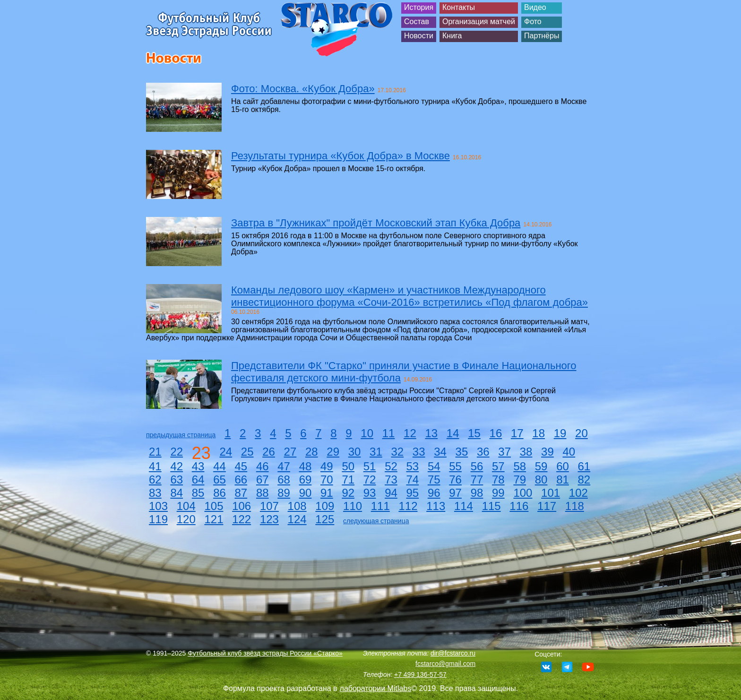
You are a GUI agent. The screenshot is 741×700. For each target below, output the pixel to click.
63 (177, 480)
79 (520, 480)
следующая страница (376, 521)
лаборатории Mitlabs (376, 688)
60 (563, 466)
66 (241, 480)
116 (519, 506)
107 (269, 506)
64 (198, 480)
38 (526, 452)
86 (220, 493)
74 (413, 480)
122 (241, 519)
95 (413, 493)
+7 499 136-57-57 (420, 674)
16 (496, 433)
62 (155, 480)
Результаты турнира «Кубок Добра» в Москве (340, 156)
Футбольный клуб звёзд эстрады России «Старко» (265, 653)
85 (198, 493)
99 (498, 493)
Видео (535, 7)
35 (462, 452)
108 (297, 506)
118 (575, 506)
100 (523, 493)
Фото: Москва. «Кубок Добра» (303, 89)
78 (498, 480)
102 (578, 493)
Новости (419, 36)
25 (247, 452)
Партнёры (542, 36)
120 (186, 519)
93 (370, 493)
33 (419, 452)
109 (325, 506)
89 (284, 493)
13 (431, 433)
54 (434, 466)
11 (389, 433)
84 (177, 493)
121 (214, 519)
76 (455, 480)
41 (155, 466)
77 (477, 480)
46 (263, 466)
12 (410, 433)
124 (297, 519)
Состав (417, 22)
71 (348, 480)
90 (306, 493)
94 (391, 493)
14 (453, 433)
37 (504, 452)
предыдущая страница (181, 435)
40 (569, 452)
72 (370, 480)
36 (483, 452)
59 (541, 466)
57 (498, 466)
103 (158, 506)
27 (290, 452)
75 (434, 480)
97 (455, 493)
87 (241, 493)
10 (367, 433)
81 (563, 480)
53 (413, 466)
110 (353, 506)
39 (547, 452)
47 (284, 466)
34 (440, 452)
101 (551, 493)
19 (560, 433)
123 (269, 519)
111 (380, 506)
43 (198, 466)
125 (325, 519)
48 (306, 466)
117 (547, 506)
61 (584, 466)
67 (263, 480)
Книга (452, 36)
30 (355, 452)
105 (214, 506)
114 (464, 506)
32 (397, 452)
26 (269, 452)
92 (348, 493)
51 (370, 466)
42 (177, 466)
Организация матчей (479, 22)
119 (158, 519)
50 (348, 466)
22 (177, 452)
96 (434, 493)
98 (477, 493)
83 (155, 493)
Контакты (459, 7)
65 (220, 480)
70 (327, 480)
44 (220, 466)
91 (327, 493)
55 (455, 466)
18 (539, 433)
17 (517, 433)
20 (582, 433)
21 (155, 452)
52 (391, 466)
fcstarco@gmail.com (445, 664)
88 (263, 493)
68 (284, 480)
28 (312, 452)
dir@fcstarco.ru (453, 653)
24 (226, 452)
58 (520, 466)
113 (436, 506)
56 (477, 466)
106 (241, 506)
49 (327, 466)
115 (491, 506)
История (419, 7)
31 (376, 452)
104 (186, 506)
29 (333, 452)
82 (584, 480)
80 (541, 480)
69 (306, 480)
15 (474, 433)
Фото (533, 22)
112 (408, 506)
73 (391, 480)
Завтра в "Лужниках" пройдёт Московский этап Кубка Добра (376, 223)
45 (241, 466)
